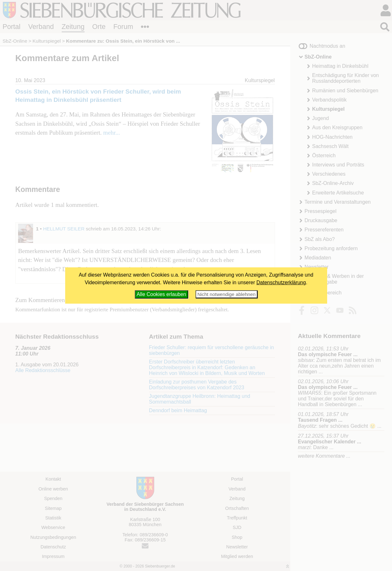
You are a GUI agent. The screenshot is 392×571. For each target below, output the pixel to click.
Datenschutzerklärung (281, 282)
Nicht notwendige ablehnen (227, 294)
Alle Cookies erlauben (162, 294)
